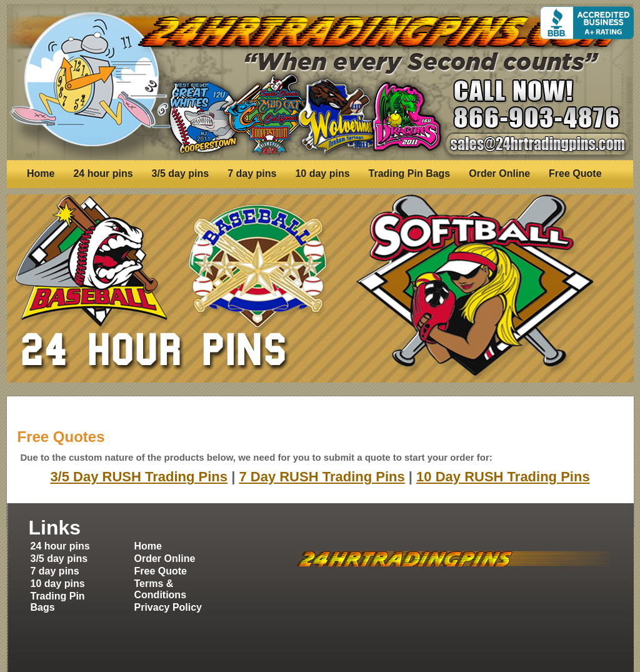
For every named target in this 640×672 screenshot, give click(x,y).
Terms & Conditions (161, 589)
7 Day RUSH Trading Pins (322, 477)
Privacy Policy (168, 607)
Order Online (499, 173)
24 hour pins (103, 173)
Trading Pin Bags (410, 173)
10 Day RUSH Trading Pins (503, 477)
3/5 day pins (181, 173)
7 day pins (252, 173)
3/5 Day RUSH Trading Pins (139, 477)
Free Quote (575, 173)
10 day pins (322, 173)
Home (41, 173)
